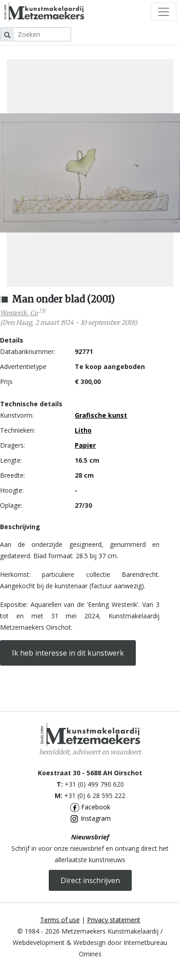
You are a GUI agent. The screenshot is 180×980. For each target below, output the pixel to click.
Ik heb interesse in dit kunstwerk (68, 653)
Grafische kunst (101, 415)
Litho (83, 430)
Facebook (90, 807)
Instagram (90, 818)
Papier (85, 445)
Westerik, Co (19, 313)
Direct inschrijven (90, 880)
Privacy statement (114, 920)
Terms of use (60, 920)
